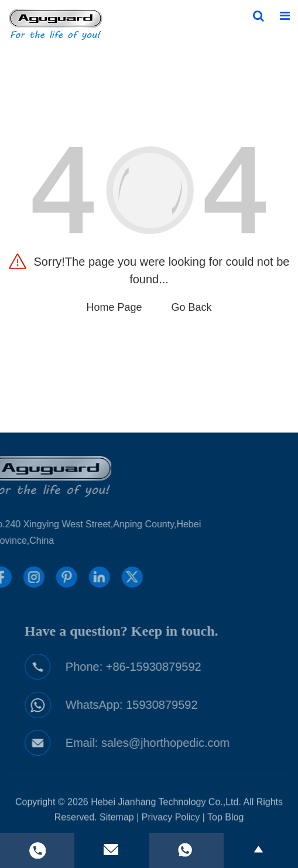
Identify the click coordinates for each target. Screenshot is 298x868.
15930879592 (167, 705)
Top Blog (225, 819)
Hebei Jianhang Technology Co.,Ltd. (166, 804)
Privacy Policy (171, 819)
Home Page (114, 307)
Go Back (192, 307)
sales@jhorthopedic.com (171, 743)
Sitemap (117, 819)
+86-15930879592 (160, 667)
